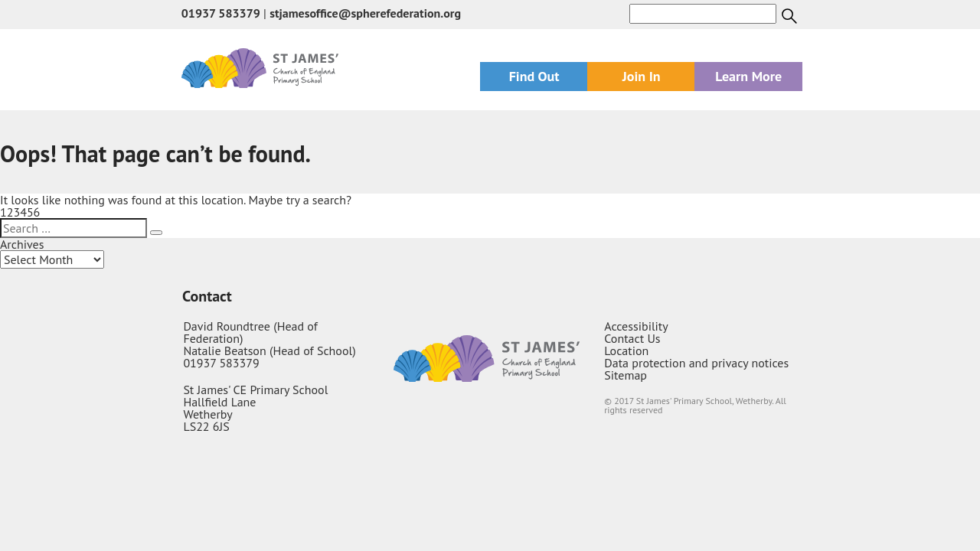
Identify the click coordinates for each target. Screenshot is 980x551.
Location (626, 350)
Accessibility (636, 326)
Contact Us (632, 338)
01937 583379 (221, 13)
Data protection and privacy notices (696, 363)
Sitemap (626, 375)
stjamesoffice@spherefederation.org (365, 13)
